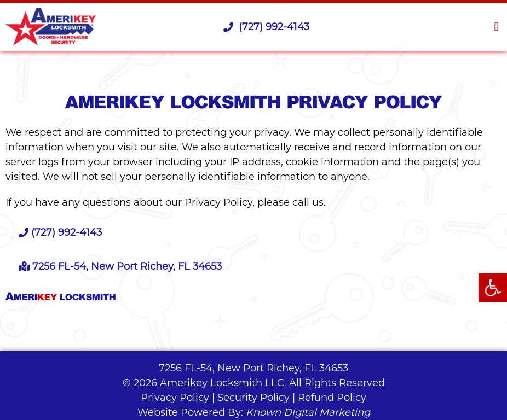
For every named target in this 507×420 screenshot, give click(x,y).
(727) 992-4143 (266, 27)
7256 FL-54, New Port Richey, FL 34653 (253, 368)
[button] (496, 27)
